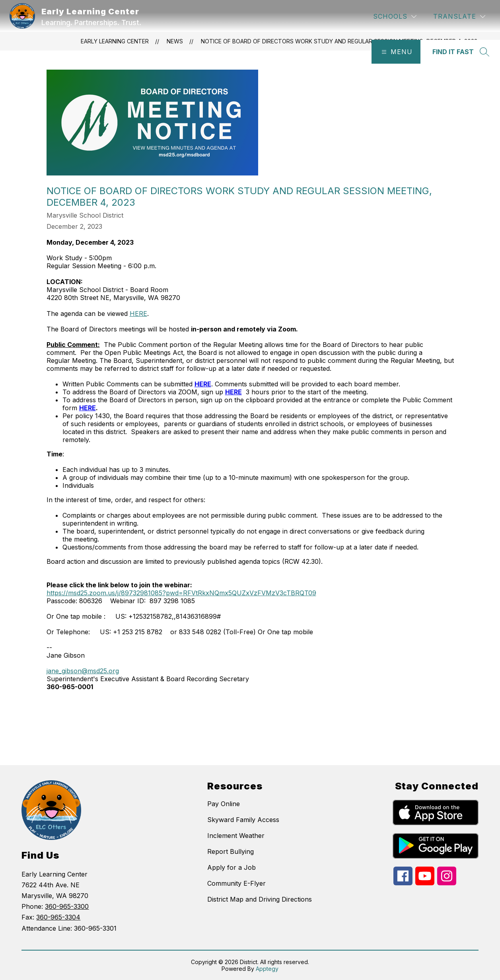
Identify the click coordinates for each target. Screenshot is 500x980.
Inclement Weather (236, 836)
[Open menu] (396, 52)
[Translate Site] (459, 17)
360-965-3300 (67, 906)
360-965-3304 (58, 917)
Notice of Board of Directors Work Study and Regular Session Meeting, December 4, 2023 (339, 41)
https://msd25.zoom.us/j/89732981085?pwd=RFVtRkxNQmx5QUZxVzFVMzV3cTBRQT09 (181, 593)
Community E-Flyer (236, 883)
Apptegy (267, 969)
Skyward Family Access (243, 820)
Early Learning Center (115, 41)
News (175, 41)
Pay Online (224, 804)
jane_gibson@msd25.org (83, 671)
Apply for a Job (232, 867)
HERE (138, 314)
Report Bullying (231, 851)
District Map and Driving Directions (260, 899)
